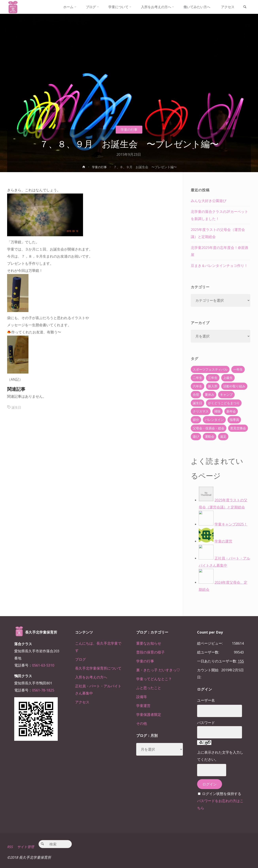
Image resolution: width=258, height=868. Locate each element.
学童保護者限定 (149, 714)
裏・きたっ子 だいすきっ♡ (158, 670)
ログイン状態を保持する (222, 794)
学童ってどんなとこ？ (154, 679)
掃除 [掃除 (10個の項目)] (217, 411)
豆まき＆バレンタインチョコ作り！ (219, 266)
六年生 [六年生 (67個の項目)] (198, 386)
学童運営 (143, 706)
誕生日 (17, 407)
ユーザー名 (206, 700)
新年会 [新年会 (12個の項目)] (231, 411)
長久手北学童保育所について (98, 668)
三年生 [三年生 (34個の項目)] (213, 378)
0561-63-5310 (43, 665)
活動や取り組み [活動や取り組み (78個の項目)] (234, 386)
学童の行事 (129, 129)
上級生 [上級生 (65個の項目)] (228, 378)
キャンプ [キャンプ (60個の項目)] (226, 395)
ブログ (80, 659)
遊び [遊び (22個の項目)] (196, 436)
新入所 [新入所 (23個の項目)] (213, 386)
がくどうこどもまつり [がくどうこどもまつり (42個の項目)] (224, 403)
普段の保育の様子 (150, 652)
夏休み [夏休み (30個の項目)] (210, 395)
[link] (244, 7)
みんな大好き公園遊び (209, 201)
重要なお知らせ (149, 643)
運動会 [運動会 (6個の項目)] (210, 436)
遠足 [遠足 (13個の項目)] (223, 436)
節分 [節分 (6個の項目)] (196, 420)
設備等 (142, 697)
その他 (142, 723)
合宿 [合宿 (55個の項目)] (196, 395)
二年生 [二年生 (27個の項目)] (198, 378)
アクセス (82, 702)
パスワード (206, 723)
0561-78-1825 (43, 690)
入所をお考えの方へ (91, 677)
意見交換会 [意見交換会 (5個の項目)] (238, 428)
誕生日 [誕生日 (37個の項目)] (198, 403)
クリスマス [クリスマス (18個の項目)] (201, 411)
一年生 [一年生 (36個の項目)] (238, 369)
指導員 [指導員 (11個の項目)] (234, 420)
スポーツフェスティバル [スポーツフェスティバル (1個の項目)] (210, 369)
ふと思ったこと (149, 688)
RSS (10, 847)
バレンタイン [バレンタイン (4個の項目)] (214, 420)
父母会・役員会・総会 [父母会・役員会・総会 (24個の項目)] (209, 428)
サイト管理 (27, 847)
